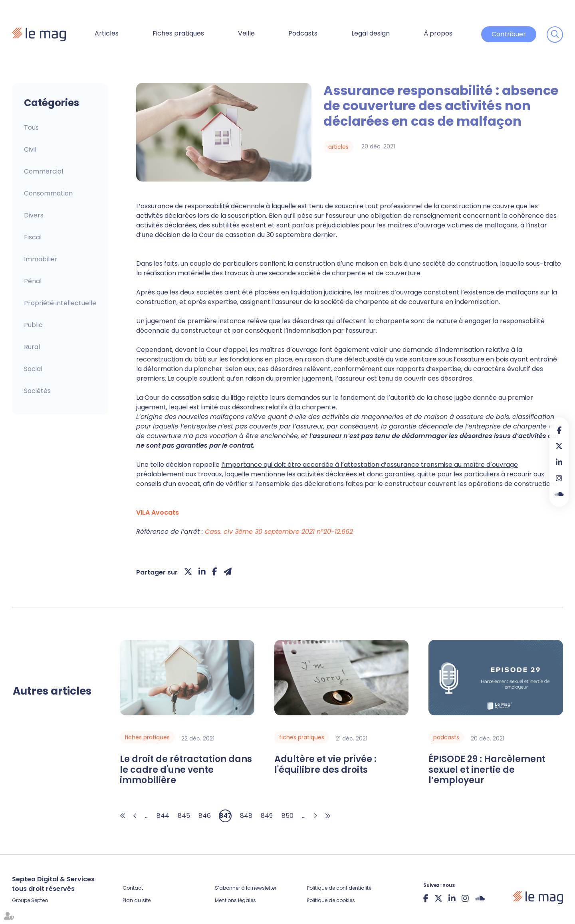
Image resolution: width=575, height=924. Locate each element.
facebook (559, 430)
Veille (246, 33)
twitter (559, 446)
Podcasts (303, 33)
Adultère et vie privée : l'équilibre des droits (325, 765)
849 (267, 816)
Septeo (40, 900)
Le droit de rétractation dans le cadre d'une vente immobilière (186, 770)
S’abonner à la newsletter (246, 888)
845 (184, 816)
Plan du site (137, 900)
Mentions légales (235, 900)
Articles (107, 33)
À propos (438, 33)
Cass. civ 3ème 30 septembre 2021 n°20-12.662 (279, 532)
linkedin (559, 462)
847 (225, 816)
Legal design (371, 33)
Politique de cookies (331, 900)
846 (205, 816)
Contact (133, 888)
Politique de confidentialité (339, 888)
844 (163, 816)
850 (287, 816)
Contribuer (509, 34)
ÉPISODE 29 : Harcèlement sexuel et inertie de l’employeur (487, 770)
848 (246, 816)
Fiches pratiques (178, 33)
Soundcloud (559, 494)
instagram (559, 478)
